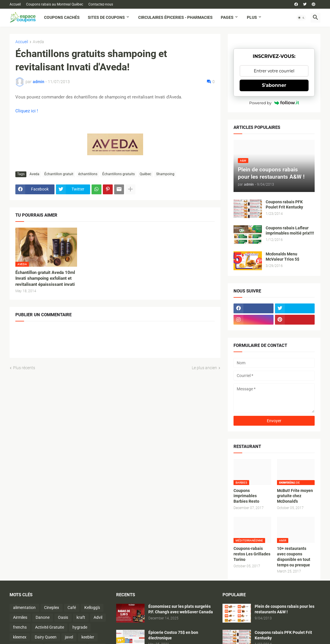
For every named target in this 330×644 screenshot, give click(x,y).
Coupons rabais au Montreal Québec (55, 4)
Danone (43, 617)
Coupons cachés (62, 17)
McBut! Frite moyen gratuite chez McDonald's (295, 496)
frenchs (20, 627)
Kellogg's (92, 608)
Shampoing (165, 174)
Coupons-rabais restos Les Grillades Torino (252, 554)
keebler (88, 637)
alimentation (24, 608)
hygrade (80, 627)
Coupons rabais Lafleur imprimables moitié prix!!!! (290, 231)
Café (72, 608)
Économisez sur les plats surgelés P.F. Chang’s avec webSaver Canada (181, 609)
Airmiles (20, 617)
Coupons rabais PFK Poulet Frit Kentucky (284, 205)
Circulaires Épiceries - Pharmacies (175, 17)
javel (69, 637)
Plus (252, 17)
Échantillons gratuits (118, 174)
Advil (98, 617)
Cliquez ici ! (27, 111)
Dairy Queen (46, 637)
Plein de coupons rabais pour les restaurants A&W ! (285, 609)
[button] (301, 18)
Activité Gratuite (50, 627)
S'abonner (274, 85)
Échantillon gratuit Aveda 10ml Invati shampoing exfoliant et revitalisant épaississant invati (45, 278)
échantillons (88, 174)
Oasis (63, 617)
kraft (81, 617)
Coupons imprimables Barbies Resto (246, 496)
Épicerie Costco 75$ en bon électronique (173, 635)
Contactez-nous (101, 4)
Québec (145, 174)
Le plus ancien (204, 368)
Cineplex (52, 608)
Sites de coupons (106, 17)
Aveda (38, 42)
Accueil (15, 4)
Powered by (274, 103)
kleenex (20, 637)
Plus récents (24, 368)
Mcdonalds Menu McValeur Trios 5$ (282, 257)
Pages (227, 17)
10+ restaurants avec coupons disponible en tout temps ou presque (294, 557)
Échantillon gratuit (59, 174)
